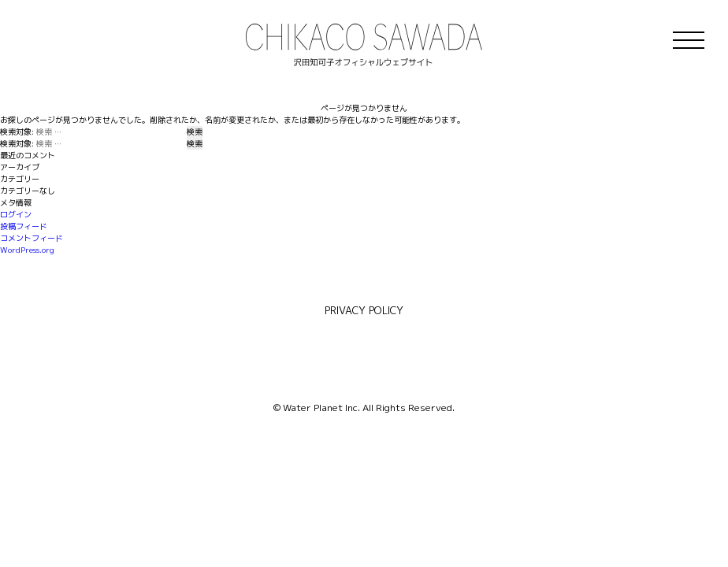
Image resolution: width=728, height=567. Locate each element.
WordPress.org (27, 250)
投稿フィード (24, 226)
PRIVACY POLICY (364, 310)
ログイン (16, 214)
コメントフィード (32, 238)
